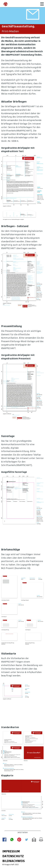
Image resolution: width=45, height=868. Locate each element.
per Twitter (27, 840)
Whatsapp (12, 840)
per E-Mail (34, 840)
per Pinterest (19, 840)
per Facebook (4, 840)
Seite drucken (41, 839)
